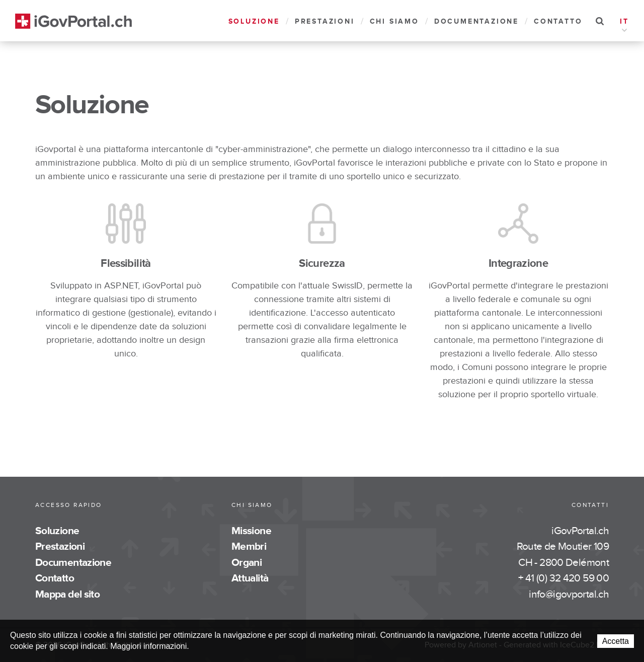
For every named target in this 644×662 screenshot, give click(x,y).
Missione (251, 531)
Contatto (558, 21)
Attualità (250, 578)
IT (624, 22)
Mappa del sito (67, 594)
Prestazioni (325, 21)
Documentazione (476, 21)
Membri (249, 546)
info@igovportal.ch (569, 594)
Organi (247, 563)
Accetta (616, 641)
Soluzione (254, 21)
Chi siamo (394, 21)
